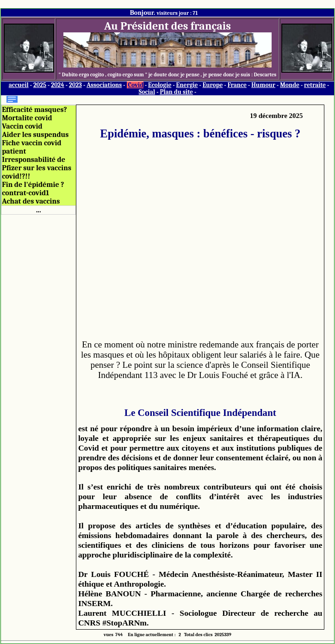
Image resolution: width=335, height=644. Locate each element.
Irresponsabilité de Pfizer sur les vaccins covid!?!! (37, 168)
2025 (40, 85)
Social (147, 92)
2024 (58, 85)
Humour (263, 85)
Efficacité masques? (34, 110)
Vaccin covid (22, 126)
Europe (213, 85)
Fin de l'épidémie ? (33, 185)
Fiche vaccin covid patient (31, 147)
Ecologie (160, 85)
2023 (75, 85)
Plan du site (176, 92)
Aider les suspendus (35, 135)
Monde (290, 85)
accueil (19, 85)
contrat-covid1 (25, 193)
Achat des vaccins (31, 201)
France (237, 85)
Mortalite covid (27, 118)
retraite (315, 85)
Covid (136, 85)
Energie (187, 85)
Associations (104, 85)
